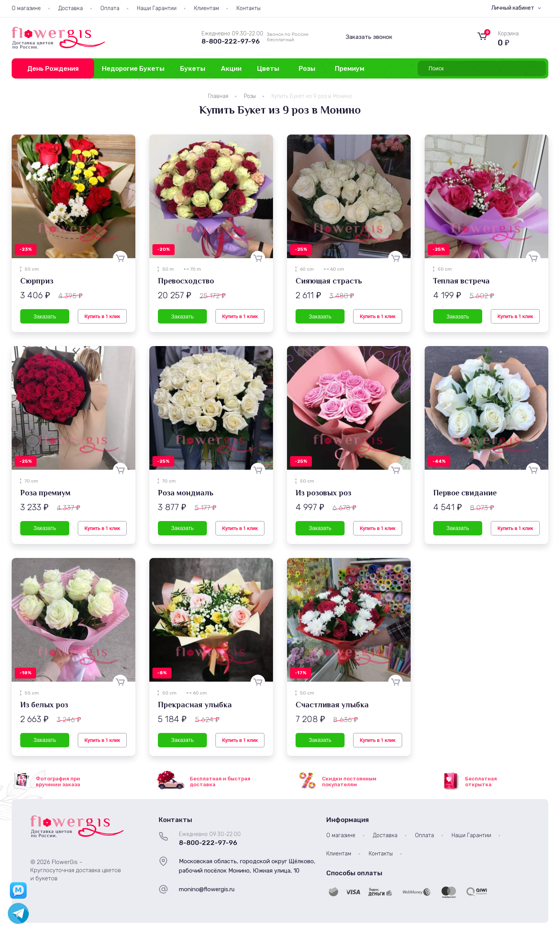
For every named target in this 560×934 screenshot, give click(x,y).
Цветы (268, 68)
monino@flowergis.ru (207, 889)
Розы (307, 68)
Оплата (110, 8)
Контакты (248, 8)
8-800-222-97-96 (231, 41)
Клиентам (206, 8)
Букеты (193, 68)
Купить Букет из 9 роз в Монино (312, 96)
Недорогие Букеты (133, 68)
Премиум (350, 68)
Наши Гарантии (157, 8)
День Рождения (53, 68)
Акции (231, 68)
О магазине (26, 8)
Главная (218, 96)
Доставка (71, 8)
